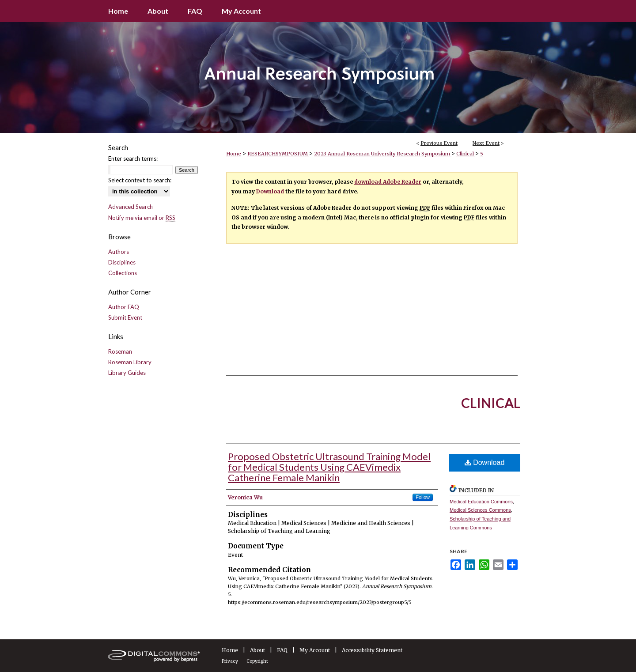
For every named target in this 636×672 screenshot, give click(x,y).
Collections (123, 273)
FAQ (282, 650)
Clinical (466, 154)
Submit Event (125, 317)
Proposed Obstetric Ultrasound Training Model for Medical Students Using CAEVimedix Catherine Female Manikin (329, 467)
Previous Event (439, 143)
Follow (423, 497)
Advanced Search (131, 207)
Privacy (230, 661)
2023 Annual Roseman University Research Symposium (383, 154)
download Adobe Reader (388, 182)
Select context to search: (140, 180)
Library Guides (127, 373)
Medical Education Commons (481, 502)
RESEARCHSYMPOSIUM (278, 154)
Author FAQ (124, 307)
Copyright (257, 661)
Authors (119, 252)
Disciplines (122, 262)
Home (234, 154)
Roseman (120, 351)
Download (270, 191)
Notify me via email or (142, 218)
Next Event (486, 143)
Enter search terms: (133, 159)
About (257, 650)
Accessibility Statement (372, 650)
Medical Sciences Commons (480, 510)
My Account (315, 650)
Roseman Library (130, 362)
